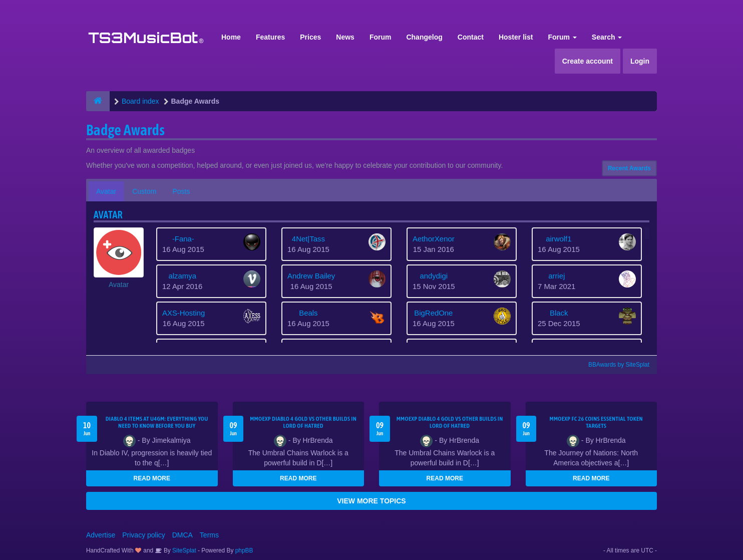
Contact (471, 37)
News (345, 37)
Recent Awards (629, 168)
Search (607, 37)
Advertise (101, 535)
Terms (209, 535)
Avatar (106, 191)
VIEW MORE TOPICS (371, 501)
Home (231, 37)
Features (270, 37)
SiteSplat (183, 550)
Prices (310, 37)
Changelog (424, 37)
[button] (119, 258)
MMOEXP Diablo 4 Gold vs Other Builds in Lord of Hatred (303, 422)
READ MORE (152, 478)
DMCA (182, 535)
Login (640, 61)
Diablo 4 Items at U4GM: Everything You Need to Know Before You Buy (157, 422)
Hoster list (516, 37)
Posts (181, 191)
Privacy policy (144, 535)
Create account (588, 61)
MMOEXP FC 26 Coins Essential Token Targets (596, 422)
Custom (144, 191)
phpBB (244, 550)
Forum (381, 37)
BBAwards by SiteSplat (614, 365)
